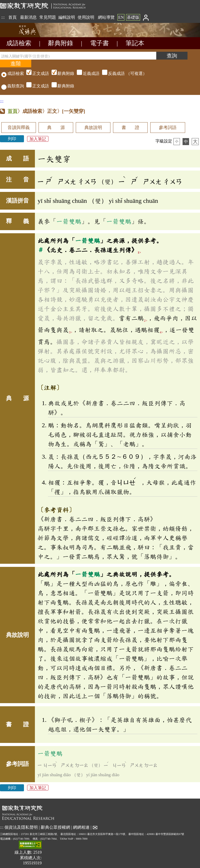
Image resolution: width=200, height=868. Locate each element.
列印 (12, 139)
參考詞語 (168, 128)
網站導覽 (106, 17)
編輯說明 (67, 17)
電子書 (99, 43)
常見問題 (48, 17)
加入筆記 (38, 139)
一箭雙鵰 (69, 221)
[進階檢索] (16, 63)
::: (3, 17)
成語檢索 (19, 43)
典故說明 (93, 128)
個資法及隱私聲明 (21, 827)
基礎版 (133, 17)
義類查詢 (13, 86)
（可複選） (86, 73)
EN (121, 17)
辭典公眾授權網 (55, 827)
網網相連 (81, 827)
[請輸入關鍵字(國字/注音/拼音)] (78, 56)
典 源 (56, 128)
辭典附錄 (61, 43)
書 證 (130, 128)
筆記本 (135, 43)
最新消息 (28, 17)
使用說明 (86, 17)
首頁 (12, 17)
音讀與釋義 (19, 128)
